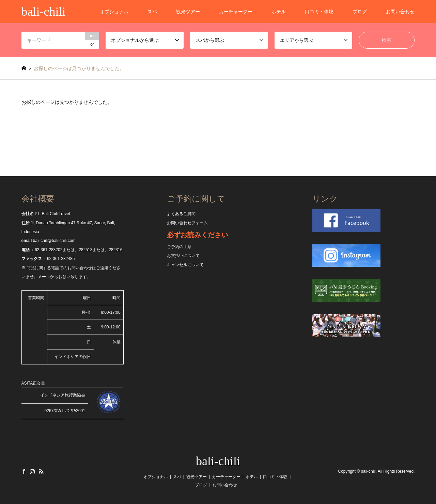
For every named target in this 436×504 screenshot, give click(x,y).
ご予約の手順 (179, 247)
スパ (152, 12)
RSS (41, 471)
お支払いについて (183, 256)
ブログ (360, 12)
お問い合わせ (400, 12)
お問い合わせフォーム (187, 223)
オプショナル (114, 12)
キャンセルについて (185, 265)
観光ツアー (188, 12)
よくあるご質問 (181, 214)
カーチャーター (236, 12)
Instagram (32, 471)
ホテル (279, 12)
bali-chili (218, 461)
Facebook (24, 471)
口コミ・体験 (319, 12)
